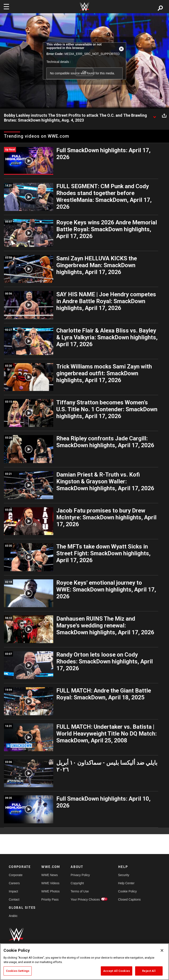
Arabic (13, 916)
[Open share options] (164, 116)
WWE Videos (50, 883)
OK (84, 72)
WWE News (50, 875)
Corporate (16, 875)
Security (124, 875)
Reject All (149, 971)
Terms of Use (80, 891)
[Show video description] (154, 116)
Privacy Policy (80, 875)
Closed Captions (130, 899)
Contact (14, 899)
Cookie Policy (128, 891)
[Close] (162, 950)
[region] (84, 962)
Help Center (126, 883)
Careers (14, 883)
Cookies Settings (18, 971)
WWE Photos (51, 891)
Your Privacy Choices (85, 899)
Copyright (77, 883)
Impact (13, 891)
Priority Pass (50, 899)
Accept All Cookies (117, 971)
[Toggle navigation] (6, 7)
